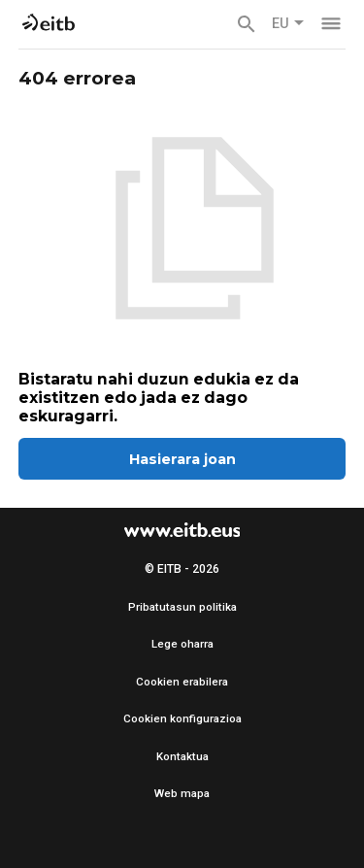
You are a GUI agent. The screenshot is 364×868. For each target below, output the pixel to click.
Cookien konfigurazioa (182, 718)
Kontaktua (182, 756)
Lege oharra (182, 644)
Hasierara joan (182, 459)
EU (288, 24)
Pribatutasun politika (182, 607)
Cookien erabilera (182, 682)
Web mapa (182, 793)
